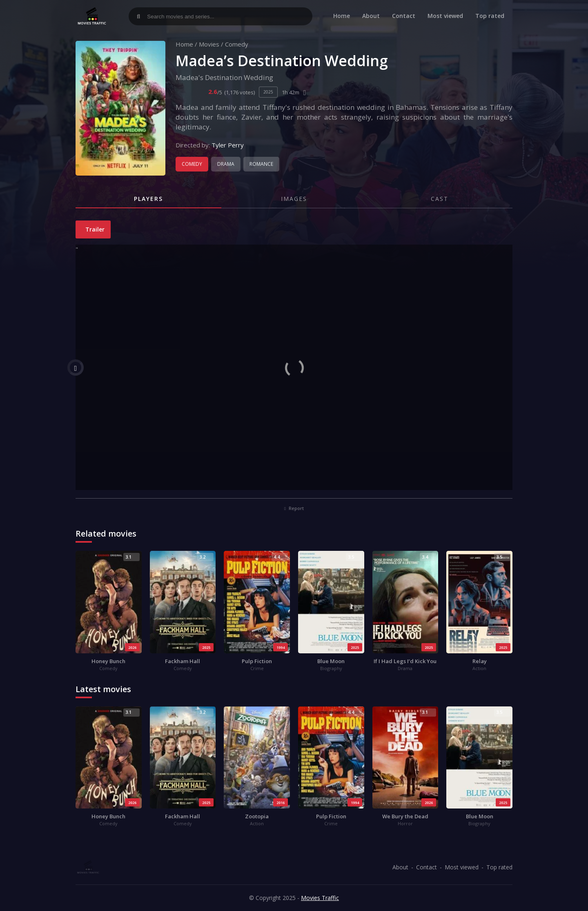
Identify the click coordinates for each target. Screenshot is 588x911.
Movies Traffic (320, 898)
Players (148, 199)
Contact (404, 16)
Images (294, 199)
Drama (226, 164)
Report (294, 508)
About (371, 16)
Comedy (237, 44)
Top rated (490, 16)
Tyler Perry (228, 145)
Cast (440, 199)
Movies (209, 44)
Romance (261, 164)
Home (342, 16)
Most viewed (445, 16)
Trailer (94, 229)
